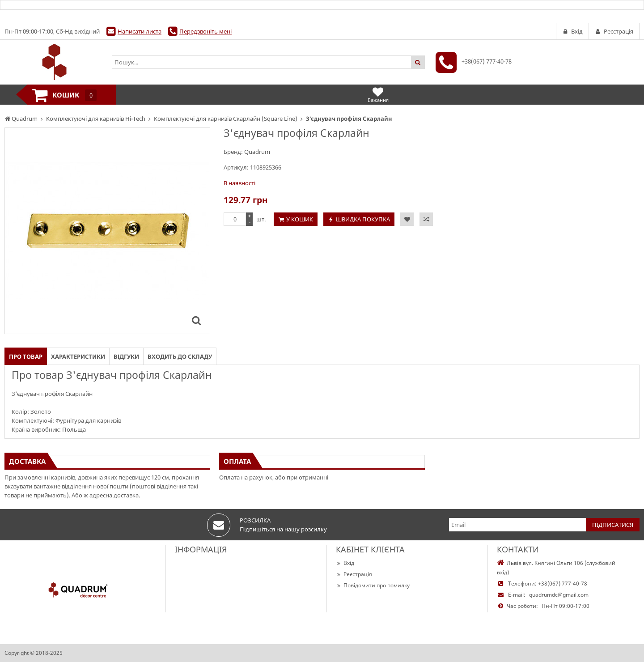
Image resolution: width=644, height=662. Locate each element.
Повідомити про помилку (373, 585)
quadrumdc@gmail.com (559, 595)
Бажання (378, 95)
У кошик (300, 219)
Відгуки (126, 356)
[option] (107, 231)
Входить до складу (180, 356)
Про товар (26, 356)
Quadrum (257, 152)
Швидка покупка (363, 219)
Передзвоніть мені (205, 31)
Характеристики (78, 356)
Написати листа (140, 31)
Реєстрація (354, 574)
